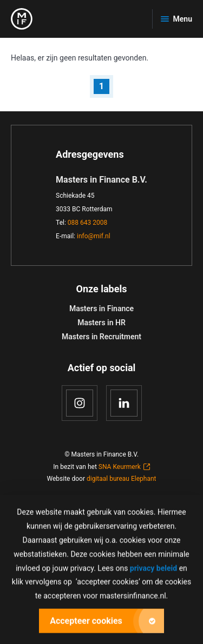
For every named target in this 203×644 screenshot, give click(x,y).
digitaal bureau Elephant (122, 479)
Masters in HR (101, 323)
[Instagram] (80, 403)
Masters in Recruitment (101, 337)
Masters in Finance (101, 308)
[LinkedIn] (124, 403)
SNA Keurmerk (124, 467)
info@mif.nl (94, 236)
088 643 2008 (87, 223)
